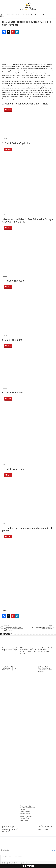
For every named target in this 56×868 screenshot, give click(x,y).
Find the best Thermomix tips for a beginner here (42, 627)
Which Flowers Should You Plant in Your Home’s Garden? (45, 650)
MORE (8, 15)
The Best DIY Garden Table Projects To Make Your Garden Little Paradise (14, 628)
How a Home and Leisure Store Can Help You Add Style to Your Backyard (10, 829)
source (5, 138)
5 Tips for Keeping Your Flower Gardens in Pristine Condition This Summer (28, 651)
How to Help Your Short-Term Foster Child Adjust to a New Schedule (45, 669)
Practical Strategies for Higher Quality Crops (10, 649)
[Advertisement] (28, 49)
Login (54, 850)
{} (24, 863)
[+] (26, 863)
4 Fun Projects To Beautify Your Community (26, 818)
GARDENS (14, 15)
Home (3, 15)
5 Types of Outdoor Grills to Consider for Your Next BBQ (10, 668)
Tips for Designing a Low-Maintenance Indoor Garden (45, 828)
